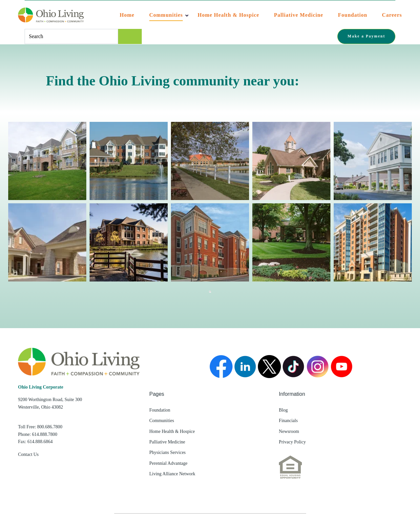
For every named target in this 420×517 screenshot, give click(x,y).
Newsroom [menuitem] (289, 431)
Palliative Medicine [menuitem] (167, 442)
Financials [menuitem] (288, 421)
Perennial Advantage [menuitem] (168, 463)
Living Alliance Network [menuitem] (172, 474)
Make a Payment (366, 36)
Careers (392, 15)
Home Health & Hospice (228, 15)
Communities (166, 15)
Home (127, 15)
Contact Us (28, 454)
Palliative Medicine (299, 15)
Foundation (353, 15)
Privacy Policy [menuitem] (292, 442)
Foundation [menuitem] (160, 410)
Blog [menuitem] (283, 410)
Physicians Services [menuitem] (168, 452)
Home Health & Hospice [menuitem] (172, 431)
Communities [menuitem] (162, 421)
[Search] (130, 36)
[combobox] (71, 36)
